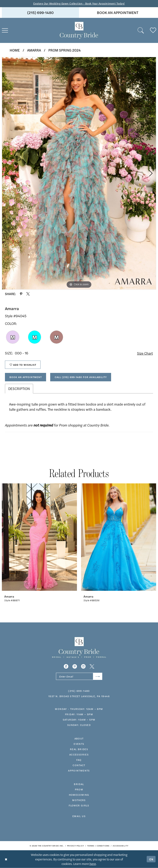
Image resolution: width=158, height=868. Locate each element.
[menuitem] (40, 13)
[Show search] (141, 30)
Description (19, 389)
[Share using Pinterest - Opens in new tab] (21, 294)
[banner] (79, 30)
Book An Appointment (26, 377)
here (93, 864)
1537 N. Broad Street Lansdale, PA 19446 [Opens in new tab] (79, 696)
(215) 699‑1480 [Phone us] (40, 12)
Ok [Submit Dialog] (151, 859)
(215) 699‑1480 (79, 691)
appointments (79, 770)
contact (79, 765)
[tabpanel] (79, 173)
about (79, 738)
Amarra (34, 50)
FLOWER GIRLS (79, 805)
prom (79, 789)
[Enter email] (79, 676)
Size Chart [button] (145, 353)
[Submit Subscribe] (98, 676)
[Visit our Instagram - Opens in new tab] (83, 666)
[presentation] (39, 537)
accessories (79, 754)
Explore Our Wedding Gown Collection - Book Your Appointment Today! (79, 3)
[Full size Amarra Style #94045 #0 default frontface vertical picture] (79, 173)
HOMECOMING (79, 795)
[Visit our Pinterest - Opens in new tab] (75, 666)
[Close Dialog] (6, 859)
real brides (79, 749)
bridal (79, 784)
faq (79, 760)
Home (15, 50)
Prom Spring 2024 (64, 50)
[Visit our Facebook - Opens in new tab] (66, 666)
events (79, 744)
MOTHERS (79, 800)
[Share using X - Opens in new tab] (28, 294)
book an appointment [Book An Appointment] (118, 12)
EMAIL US (79, 816)
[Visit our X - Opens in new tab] (92, 666)
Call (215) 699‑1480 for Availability (81, 377)
